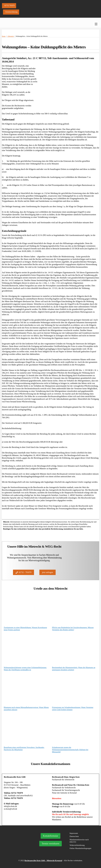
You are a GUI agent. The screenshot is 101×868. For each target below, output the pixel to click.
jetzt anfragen (47, 572)
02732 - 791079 (23, 572)
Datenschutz (74, 836)
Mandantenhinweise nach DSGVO (79, 841)
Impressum (74, 833)
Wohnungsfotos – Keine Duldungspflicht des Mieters (44, 47)
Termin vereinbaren (50, 844)
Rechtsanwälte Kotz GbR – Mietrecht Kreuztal (43, 861)
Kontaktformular (51, 836)
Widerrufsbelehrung (77, 845)
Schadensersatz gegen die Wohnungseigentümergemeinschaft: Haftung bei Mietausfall (70, 750)
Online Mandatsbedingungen (80, 848)
